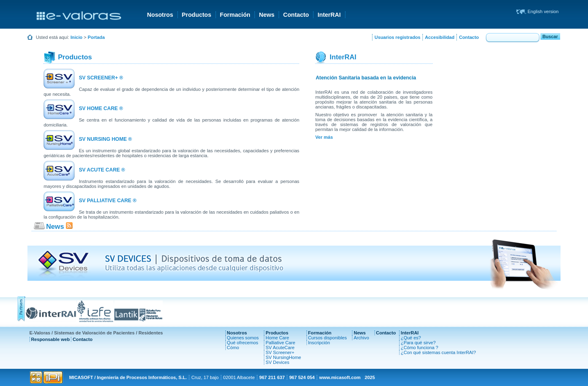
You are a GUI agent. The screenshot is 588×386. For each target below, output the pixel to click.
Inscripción (319, 343)
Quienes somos (243, 338)
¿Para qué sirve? (418, 343)
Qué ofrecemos (243, 343)
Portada (96, 37)
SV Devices (277, 362)
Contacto (296, 15)
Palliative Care (280, 343)
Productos (197, 15)
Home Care (277, 338)
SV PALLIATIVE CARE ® (108, 201)
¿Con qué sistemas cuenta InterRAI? (438, 352)
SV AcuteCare (280, 348)
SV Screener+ (280, 352)
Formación (235, 15)
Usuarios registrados (397, 37)
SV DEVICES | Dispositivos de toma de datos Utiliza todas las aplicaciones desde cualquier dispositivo (194, 263)
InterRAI (329, 15)
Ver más (324, 137)
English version (543, 11)
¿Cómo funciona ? (419, 348)
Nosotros (160, 15)
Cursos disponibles (328, 338)
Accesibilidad (440, 37)
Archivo (361, 338)
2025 (370, 377)
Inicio (76, 37)
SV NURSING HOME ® (105, 139)
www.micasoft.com (340, 377)
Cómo (233, 348)
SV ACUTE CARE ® (102, 170)
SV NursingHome (283, 357)
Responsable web (51, 339)
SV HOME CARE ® (101, 108)
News (267, 15)
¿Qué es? (411, 338)
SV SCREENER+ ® (101, 78)
